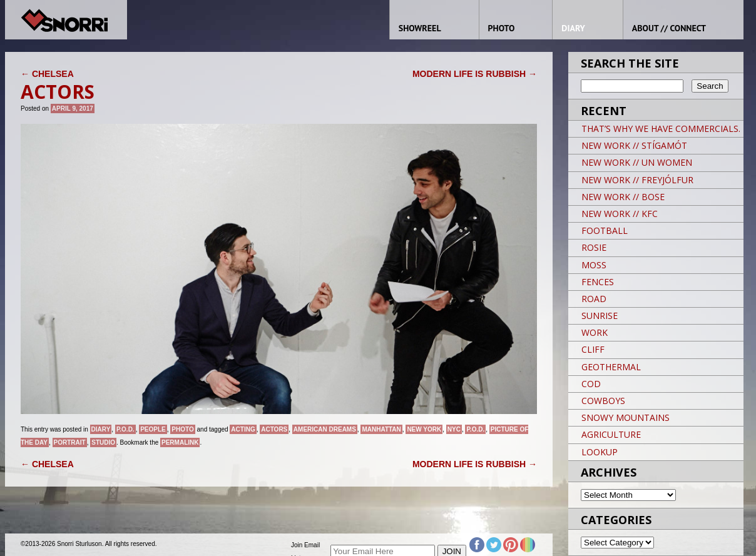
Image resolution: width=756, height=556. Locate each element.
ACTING (243, 429)
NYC (454, 429)
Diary (101, 429)
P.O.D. (125, 429)
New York (424, 429)
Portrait (70, 442)
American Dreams (325, 429)
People (153, 429)
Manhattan (381, 429)
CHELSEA (47, 74)
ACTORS (274, 429)
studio (103, 442)
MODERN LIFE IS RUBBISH (475, 74)
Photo (182, 429)
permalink (180, 442)
